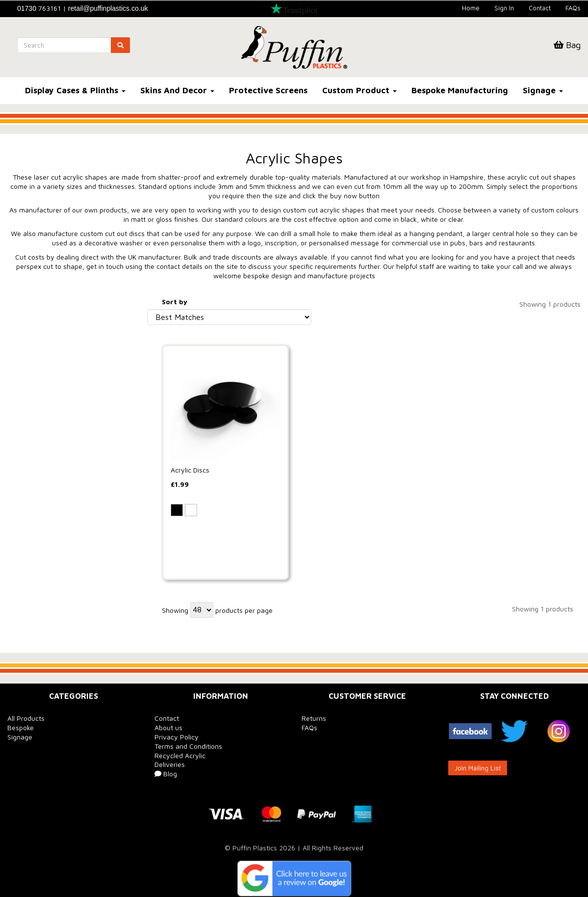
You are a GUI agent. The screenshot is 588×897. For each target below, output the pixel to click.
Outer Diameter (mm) (49, 432)
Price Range (32, 547)
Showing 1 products (550, 304)
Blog (166, 774)
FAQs (573, 8)
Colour (22, 341)
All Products (26, 718)
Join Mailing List (478, 768)
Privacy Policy (177, 737)
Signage (543, 90)
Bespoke (21, 727)
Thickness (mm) (38, 383)
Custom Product (359, 90)
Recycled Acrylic (180, 755)
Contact (540, 8)
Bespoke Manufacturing (460, 90)
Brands (23, 304)
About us (168, 727)
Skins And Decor (177, 90)
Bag (567, 45)
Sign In (504, 8)
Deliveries (170, 764)
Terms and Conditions (188, 746)
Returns (314, 718)
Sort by (175, 302)
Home (471, 8)
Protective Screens (268, 90)
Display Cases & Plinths (75, 90)
